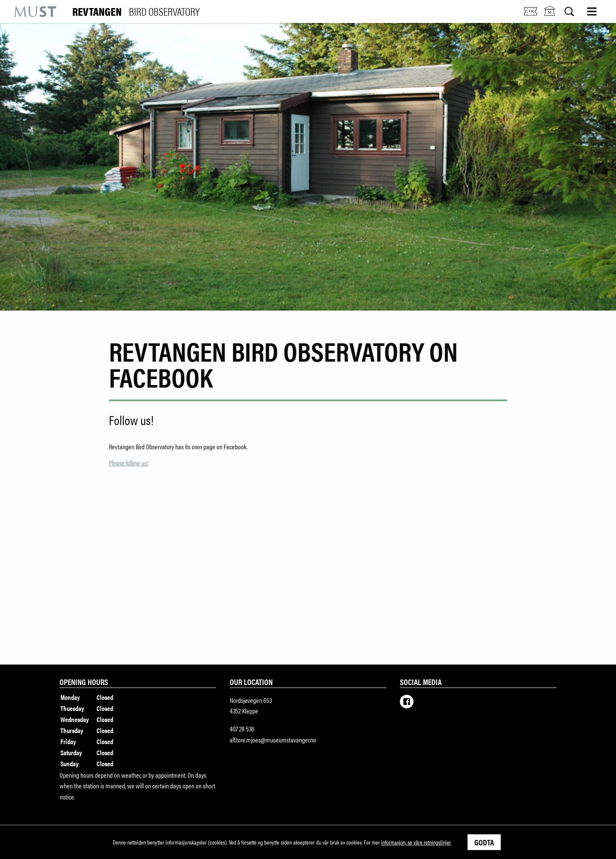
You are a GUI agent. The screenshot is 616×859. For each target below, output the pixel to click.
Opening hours (84, 682)
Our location (251, 682)
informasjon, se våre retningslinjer (416, 842)
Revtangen (136, 11)
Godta (484, 842)
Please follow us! (129, 463)
